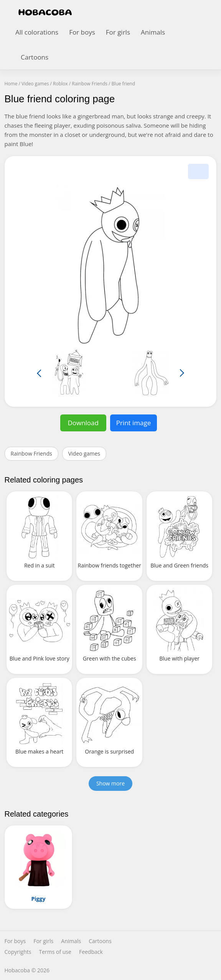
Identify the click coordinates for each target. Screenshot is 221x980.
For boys (82, 32)
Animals (153, 32)
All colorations (37, 32)
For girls (118, 32)
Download (83, 423)
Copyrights (18, 952)
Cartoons (35, 57)
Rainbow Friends (31, 453)
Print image (134, 423)
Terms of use (55, 952)
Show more (110, 783)
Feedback (91, 952)
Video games (84, 453)
